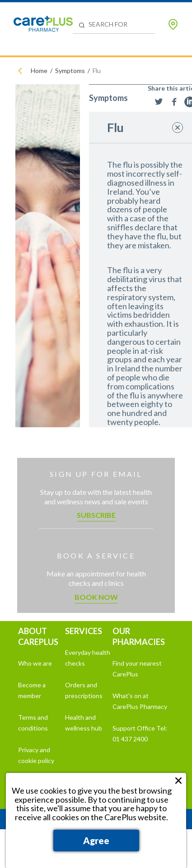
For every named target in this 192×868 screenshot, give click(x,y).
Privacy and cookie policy (36, 755)
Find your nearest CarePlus (137, 669)
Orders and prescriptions (84, 690)
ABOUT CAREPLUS (38, 636)
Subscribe (96, 515)
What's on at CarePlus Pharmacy (140, 701)
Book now (96, 597)
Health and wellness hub (84, 723)
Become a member (32, 690)
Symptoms (70, 71)
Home (39, 71)
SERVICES (84, 631)
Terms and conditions (33, 723)
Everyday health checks (88, 658)
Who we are (35, 663)
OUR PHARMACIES (139, 636)
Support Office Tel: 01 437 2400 (140, 733)
